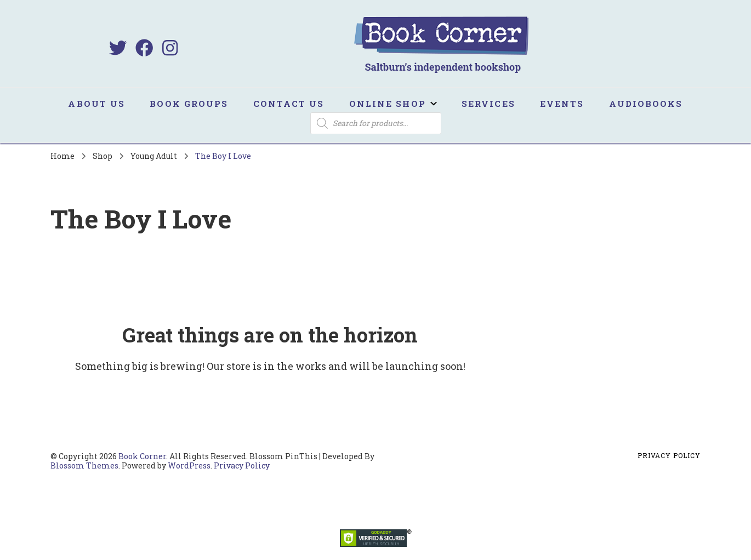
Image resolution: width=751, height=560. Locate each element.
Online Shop (388, 104)
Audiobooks (646, 104)
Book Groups (189, 104)
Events (562, 104)
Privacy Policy (242, 465)
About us (96, 104)
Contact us (289, 104)
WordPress (189, 465)
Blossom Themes (84, 465)
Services (488, 104)
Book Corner (142, 456)
